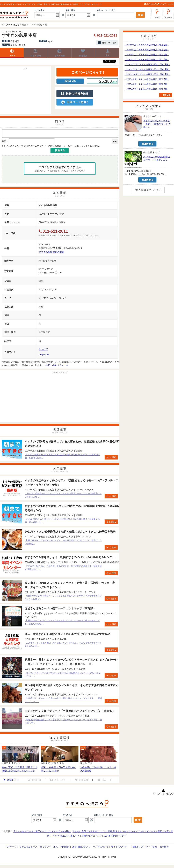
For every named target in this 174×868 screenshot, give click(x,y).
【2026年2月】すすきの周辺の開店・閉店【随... (147, 55)
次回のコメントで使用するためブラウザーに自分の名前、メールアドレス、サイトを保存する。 (53, 147)
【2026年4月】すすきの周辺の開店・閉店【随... (147, 45)
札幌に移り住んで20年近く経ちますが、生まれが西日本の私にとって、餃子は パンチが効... (63, 543)
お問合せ (164, 848)
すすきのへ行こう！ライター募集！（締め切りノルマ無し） (157, 124)
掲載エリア (137, 848)
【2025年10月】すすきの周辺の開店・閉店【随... (147, 74)
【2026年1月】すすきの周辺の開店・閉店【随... (147, 60)
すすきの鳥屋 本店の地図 (51, 253)
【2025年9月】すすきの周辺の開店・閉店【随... (147, 79)
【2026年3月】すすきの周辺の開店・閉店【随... (147, 50)
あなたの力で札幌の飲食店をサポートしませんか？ (157, 158)
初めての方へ (153, 4)
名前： (5, 142)
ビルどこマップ (167, 4)
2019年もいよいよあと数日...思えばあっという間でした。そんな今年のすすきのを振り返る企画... (63, 645)
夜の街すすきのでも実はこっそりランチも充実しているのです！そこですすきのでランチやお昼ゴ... (63, 599)
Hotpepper (44, 355)
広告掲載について (81, 848)
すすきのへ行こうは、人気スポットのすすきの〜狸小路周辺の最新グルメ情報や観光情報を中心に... (63, 569)
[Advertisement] (26, 92)
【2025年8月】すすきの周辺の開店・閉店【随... (147, 84)
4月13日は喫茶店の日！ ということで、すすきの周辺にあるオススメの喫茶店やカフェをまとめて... (63, 496)
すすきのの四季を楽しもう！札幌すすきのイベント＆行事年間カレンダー (89, 837)
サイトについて (119, 848)
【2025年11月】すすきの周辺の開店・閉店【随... (147, 69)
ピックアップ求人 (49, 848)
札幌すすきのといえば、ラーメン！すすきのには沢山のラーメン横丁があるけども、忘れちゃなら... (62, 623)
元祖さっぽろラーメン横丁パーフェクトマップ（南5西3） (42, 832)
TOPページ (11, 848)
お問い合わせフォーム (57, 366)
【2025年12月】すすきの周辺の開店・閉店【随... (147, 65)
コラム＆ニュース (28, 848)
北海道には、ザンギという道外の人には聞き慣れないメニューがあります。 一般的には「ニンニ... (63, 701)
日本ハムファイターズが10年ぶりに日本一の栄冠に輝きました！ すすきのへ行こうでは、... (63, 675)
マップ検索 (151, 848)
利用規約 (65, 848)
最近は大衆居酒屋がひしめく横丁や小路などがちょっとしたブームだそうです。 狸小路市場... (63, 722)
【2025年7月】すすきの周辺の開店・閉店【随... (147, 89)
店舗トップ (12, 53)
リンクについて (101, 848)
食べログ (43, 350)
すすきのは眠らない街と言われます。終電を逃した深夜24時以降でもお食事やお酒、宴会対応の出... (62, 457)
